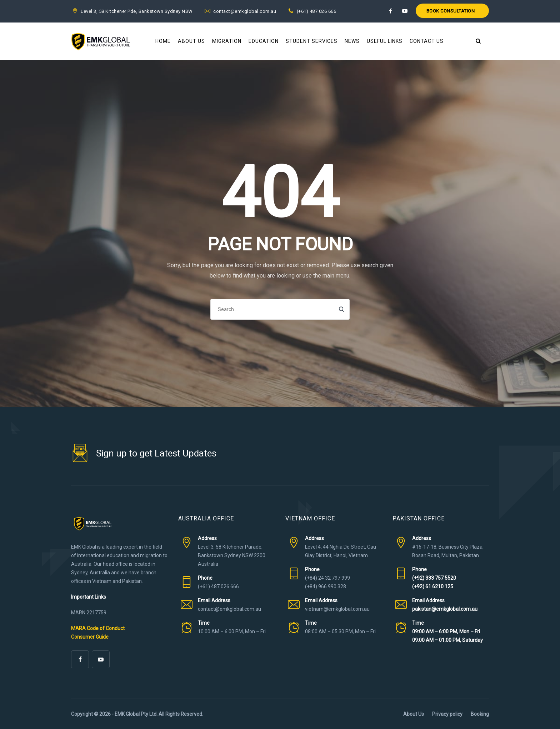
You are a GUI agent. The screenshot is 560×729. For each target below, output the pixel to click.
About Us (191, 41)
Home (163, 41)
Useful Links (385, 41)
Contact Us (427, 41)
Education (264, 41)
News (352, 41)
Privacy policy (447, 714)
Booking (480, 714)
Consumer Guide (90, 637)
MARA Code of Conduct (98, 628)
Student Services (312, 41)
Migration (227, 41)
